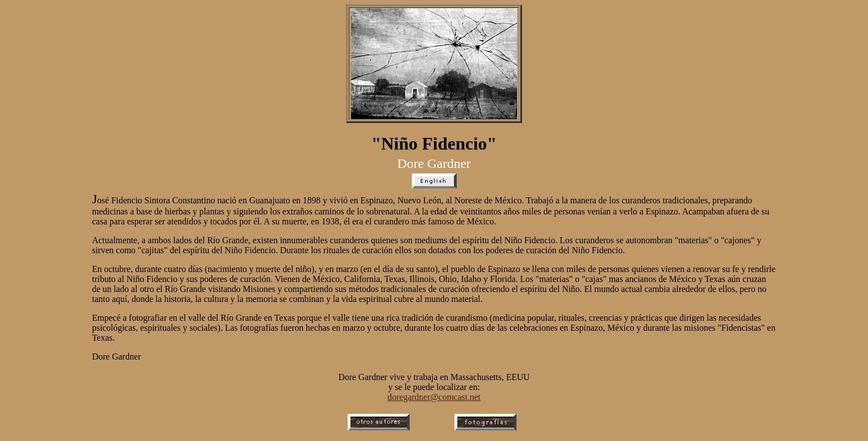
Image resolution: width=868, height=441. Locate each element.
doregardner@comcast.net (434, 397)
